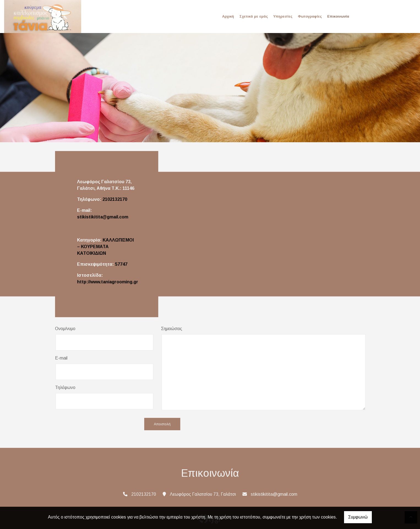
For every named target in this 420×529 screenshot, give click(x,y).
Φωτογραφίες (310, 16)
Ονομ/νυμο (65, 329)
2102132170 (115, 199)
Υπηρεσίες (283, 16)
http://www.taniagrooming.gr (108, 282)
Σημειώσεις (172, 329)
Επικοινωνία (338, 16)
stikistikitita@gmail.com (103, 217)
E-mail (61, 358)
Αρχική (228, 16)
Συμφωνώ (358, 517)
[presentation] (97, 424)
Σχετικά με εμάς (254, 16)
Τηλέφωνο (65, 387)
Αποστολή (162, 424)
